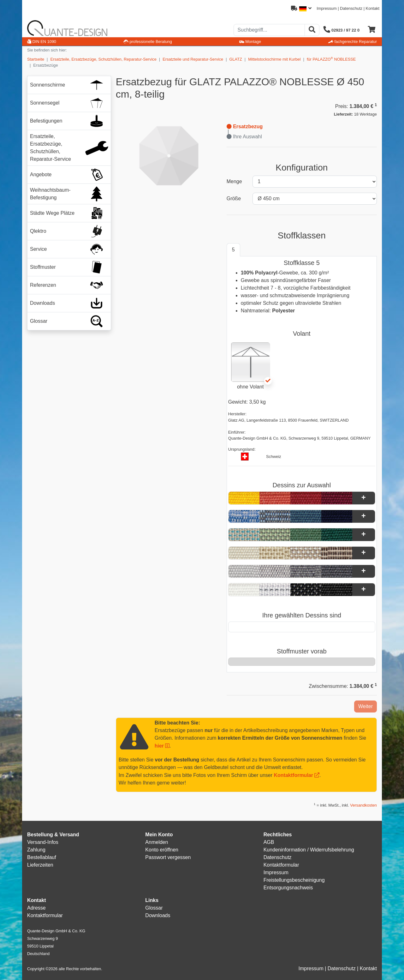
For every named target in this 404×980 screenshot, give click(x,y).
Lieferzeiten (40, 865)
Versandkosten (363, 805)
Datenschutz (351, 8)
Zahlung (36, 850)
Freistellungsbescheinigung (294, 880)
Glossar (154, 908)
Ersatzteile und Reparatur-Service (193, 59)
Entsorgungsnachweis (288, 888)
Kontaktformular (294, 775)
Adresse (36, 908)
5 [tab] (233, 250)
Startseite (36, 59)
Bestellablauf (42, 857)
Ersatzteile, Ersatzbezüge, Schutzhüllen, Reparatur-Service (103, 59)
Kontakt (373, 8)
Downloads (158, 915)
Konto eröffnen (162, 850)
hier (159, 746)
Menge (234, 181)
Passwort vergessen (168, 857)
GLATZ (236, 59)
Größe (234, 198)
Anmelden (157, 842)
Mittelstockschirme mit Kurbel (274, 59)
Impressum (327, 8)
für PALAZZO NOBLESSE (331, 59)
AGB (269, 842)
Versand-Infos (43, 842)
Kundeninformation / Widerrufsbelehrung (309, 850)
